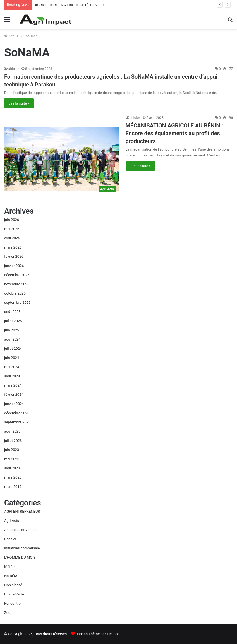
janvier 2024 (14, 404)
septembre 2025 (17, 302)
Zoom (9, 613)
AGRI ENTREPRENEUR (22, 511)
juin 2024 (12, 358)
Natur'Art (11, 576)
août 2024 (12, 339)
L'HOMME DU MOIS (20, 557)
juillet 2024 (13, 348)
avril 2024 (12, 376)
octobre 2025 (15, 293)
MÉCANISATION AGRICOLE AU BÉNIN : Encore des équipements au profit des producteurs (174, 133)
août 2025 (12, 312)
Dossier (10, 539)
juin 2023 (12, 450)
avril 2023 (12, 468)
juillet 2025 (13, 321)
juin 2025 (12, 330)
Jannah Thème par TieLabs (98, 634)
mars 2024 (13, 385)
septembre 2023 (17, 422)
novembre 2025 (17, 284)
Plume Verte (14, 594)
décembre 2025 (17, 275)
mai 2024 (12, 367)
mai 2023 (12, 459)
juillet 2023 (13, 441)
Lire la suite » (19, 103)
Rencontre (12, 603)
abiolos (14, 69)
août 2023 (12, 431)
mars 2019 (13, 487)
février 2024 (14, 395)
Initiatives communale (22, 548)
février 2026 (14, 256)
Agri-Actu (12, 521)
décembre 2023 (17, 413)
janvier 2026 (14, 266)
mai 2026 (12, 229)
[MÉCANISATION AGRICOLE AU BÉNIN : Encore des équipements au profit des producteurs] (61, 155)
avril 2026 (12, 238)
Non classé (13, 585)
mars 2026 (13, 247)
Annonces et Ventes (20, 530)
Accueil (12, 36)
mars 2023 (13, 477)
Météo (9, 567)
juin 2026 (12, 220)
